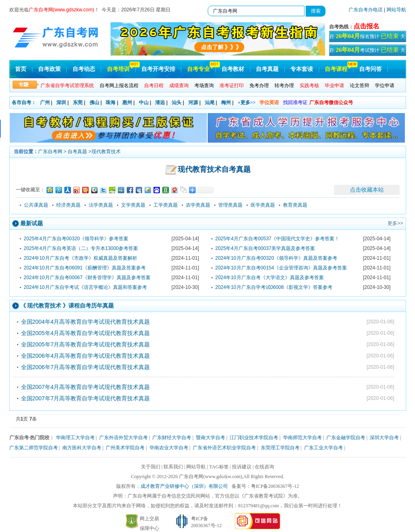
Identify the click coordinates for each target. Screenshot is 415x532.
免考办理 (259, 85)
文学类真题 (133, 205)
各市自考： (24, 103)
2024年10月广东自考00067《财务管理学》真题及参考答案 (87, 278)
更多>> (395, 223)
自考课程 (336, 69)
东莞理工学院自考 (280, 448)
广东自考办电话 (366, 10)
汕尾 (210, 103)
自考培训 (118, 69)
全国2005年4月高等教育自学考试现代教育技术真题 (86, 333)
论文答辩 (360, 85)
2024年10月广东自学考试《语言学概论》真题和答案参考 (85, 287)
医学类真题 (263, 205)
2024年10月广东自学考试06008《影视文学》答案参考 (274, 287)
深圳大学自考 (384, 438)
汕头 (177, 103)
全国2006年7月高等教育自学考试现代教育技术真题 (86, 367)
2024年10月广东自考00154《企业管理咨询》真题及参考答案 (281, 268)
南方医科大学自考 (82, 448)
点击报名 (366, 26)
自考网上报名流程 (119, 85)
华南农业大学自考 (169, 448)
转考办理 (284, 85)
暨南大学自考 (211, 438)
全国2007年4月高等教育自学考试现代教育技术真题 (86, 387)
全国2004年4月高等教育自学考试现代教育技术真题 (86, 322)
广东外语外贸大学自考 (123, 438)
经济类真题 (68, 205)
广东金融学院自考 (346, 438)
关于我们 (151, 467)
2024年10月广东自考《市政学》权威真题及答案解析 (81, 258)
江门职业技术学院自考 (254, 438)
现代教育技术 (106, 152)
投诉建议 (242, 467)
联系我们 (173, 467)
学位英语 (269, 103)
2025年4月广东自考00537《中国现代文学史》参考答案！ (278, 239)
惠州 (127, 103)
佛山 (94, 103)
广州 (45, 103)
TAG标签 (219, 467)
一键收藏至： (30, 190)
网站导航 (396, 10)
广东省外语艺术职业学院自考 (224, 448)
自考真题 (267, 69)
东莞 (78, 103)
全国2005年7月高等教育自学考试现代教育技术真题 (86, 344)
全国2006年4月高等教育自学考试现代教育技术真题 (86, 356)
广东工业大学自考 (323, 448)
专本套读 (302, 69)
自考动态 (84, 69)
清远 (160, 103)
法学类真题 (101, 205)
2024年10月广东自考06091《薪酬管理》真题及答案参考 (85, 268)
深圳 (61, 103)
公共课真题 (36, 205)
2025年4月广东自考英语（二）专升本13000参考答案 (81, 248)
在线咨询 (264, 467)
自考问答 (370, 69)
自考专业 (198, 69)
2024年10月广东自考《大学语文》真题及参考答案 (270, 278)
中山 (144, 103)
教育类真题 (295, 205)
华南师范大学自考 (302, 438)
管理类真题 (230, 205)
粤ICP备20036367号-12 (275, 486)
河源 (193, 103)
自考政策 (49, 69)
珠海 (111, 103)
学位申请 (385, 85)
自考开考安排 (158, 69)
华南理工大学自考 (75, 438)
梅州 (226, 103)
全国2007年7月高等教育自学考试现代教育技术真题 (86, 398)
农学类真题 (198, 205)
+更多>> (247, 103)
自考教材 (233, 69)
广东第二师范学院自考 (34, 448)
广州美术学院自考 (125, 448)
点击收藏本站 (367, 190)
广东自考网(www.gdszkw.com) (211, 476)
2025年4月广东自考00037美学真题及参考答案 (265, 248)
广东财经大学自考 (172, 438)
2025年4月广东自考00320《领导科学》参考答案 (76, 239)
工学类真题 (166, 205)
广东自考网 (50, 152)
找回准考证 (295, 103)
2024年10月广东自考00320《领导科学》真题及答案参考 (276, 258)
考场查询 (204, 85)
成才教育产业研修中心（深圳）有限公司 (184, 486)
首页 (21, 69)
